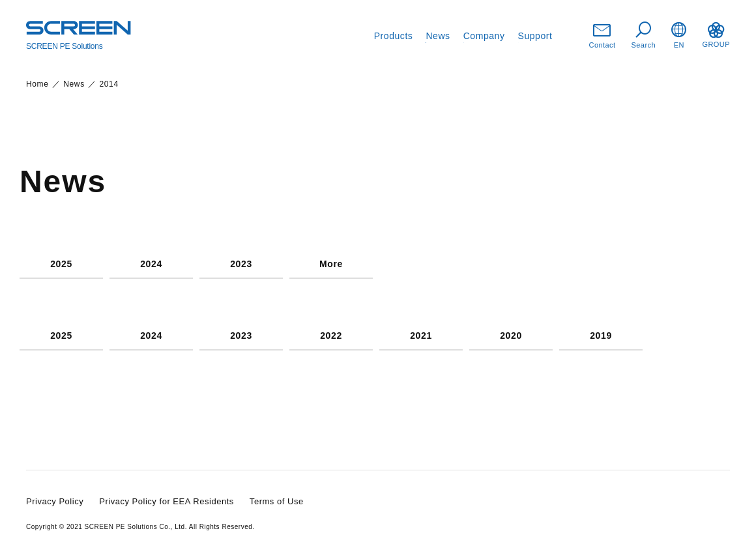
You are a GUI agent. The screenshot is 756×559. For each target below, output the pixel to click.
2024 (151, 264)
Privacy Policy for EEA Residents (167, 501)
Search (644, 36)
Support (535, 36)
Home (37, 84)
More (331, 264)
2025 (61, 264)
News (438, 36)
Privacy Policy (55, 501)
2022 (331, 336)
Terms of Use (277, 501)
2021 (421, 336)
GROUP (716, 35)
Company (484, 36)
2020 (511, 336)
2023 (241, 264)
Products (394, 36)
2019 (601, 336)
